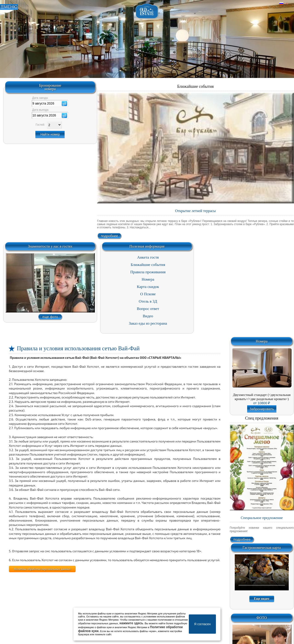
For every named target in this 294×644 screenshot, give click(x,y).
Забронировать (262, 409)
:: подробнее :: (109, 236)
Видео (148, 316)
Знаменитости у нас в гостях (50, 246)
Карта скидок (148, 287)
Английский (287, 4)
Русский (281, 4)
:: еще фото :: (50, 317)
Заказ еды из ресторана (148, 323)
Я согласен (202, 624)
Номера (148, 279)
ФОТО (262, 618)
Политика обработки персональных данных (42, 569)
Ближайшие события (195, 86)
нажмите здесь (131, 623)
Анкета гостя (148, 257)
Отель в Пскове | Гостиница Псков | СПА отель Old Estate (147, 11)
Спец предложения (262, 418)
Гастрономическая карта (262, 548)
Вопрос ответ (148, 309)
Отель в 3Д (148, 301)
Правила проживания (148, 272)
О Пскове (148, 294)
